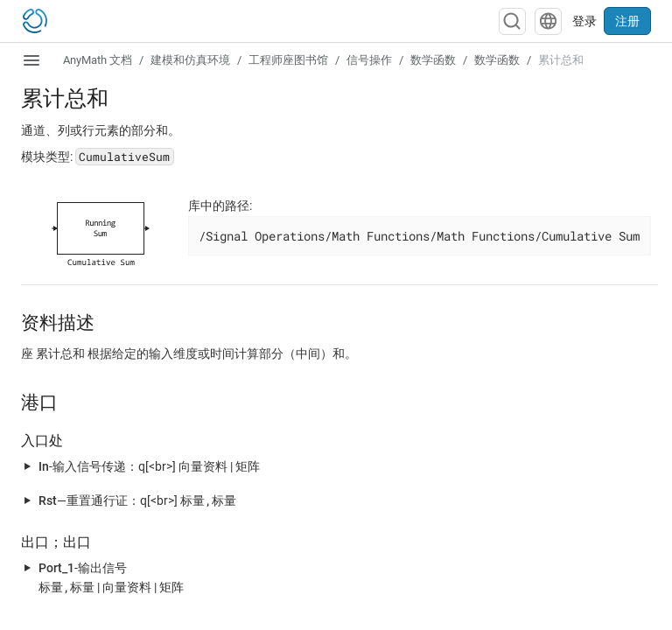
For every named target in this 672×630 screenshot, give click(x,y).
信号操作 (369, 60)
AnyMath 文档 (98, 60)
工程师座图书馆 (288, 60)
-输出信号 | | (111, 578)
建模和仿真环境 (190, 60)
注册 (627, 21)
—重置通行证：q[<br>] (137, 500)
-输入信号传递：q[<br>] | (149, 466)
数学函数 (433, 60)
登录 (584, 21)
